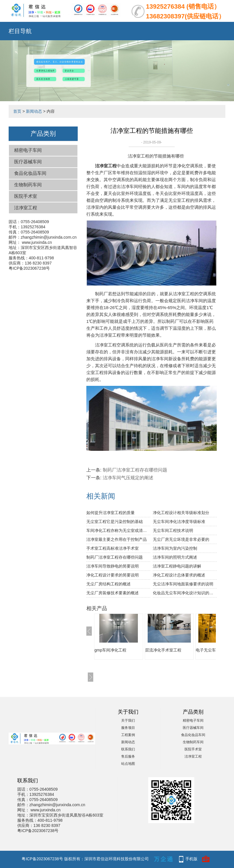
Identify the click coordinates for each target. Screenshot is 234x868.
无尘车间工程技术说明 (173, 530)
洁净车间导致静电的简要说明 (113, 566)
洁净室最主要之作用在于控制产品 (117, 539)
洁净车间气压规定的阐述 (128, 478)
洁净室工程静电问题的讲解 (177, 566)
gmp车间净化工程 (110, 650)
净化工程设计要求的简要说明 (113, 575)
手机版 (191, 859)
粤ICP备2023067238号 (29, 268)
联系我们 (128, 749)
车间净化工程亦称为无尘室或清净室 (118, 530)
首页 (17, 111)
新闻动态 (34, 111)
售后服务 (128, 756)
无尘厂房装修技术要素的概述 (113, 593)
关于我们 (128, 721)
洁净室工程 (26, 208)
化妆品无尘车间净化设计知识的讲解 (185, 593)
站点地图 (128, 764)
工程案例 (128, 735)
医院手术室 (26, 196)
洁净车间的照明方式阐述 (175, 557)
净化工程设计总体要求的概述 (179, 575)
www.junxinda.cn (37, 242)
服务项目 (128, 728)
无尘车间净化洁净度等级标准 (179, 522)
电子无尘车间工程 (212, 650)
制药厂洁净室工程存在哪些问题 (135, 470)
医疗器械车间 (28, 162)
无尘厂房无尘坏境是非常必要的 (181, 539)
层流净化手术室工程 (163, 650)
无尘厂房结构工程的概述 (109, 584)
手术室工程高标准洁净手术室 (113, 548)
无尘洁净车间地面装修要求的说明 (183, 584)
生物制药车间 (28, 185)
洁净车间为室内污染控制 (175, 548)
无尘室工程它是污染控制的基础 (115, 522)
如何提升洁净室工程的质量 (111, 513)
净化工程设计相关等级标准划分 (181, 513)
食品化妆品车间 (30, 173)
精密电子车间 (28, 150)
